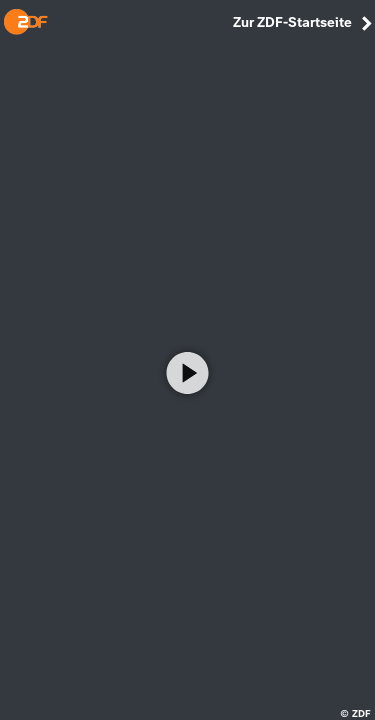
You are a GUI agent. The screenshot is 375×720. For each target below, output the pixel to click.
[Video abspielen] (188, 373)
